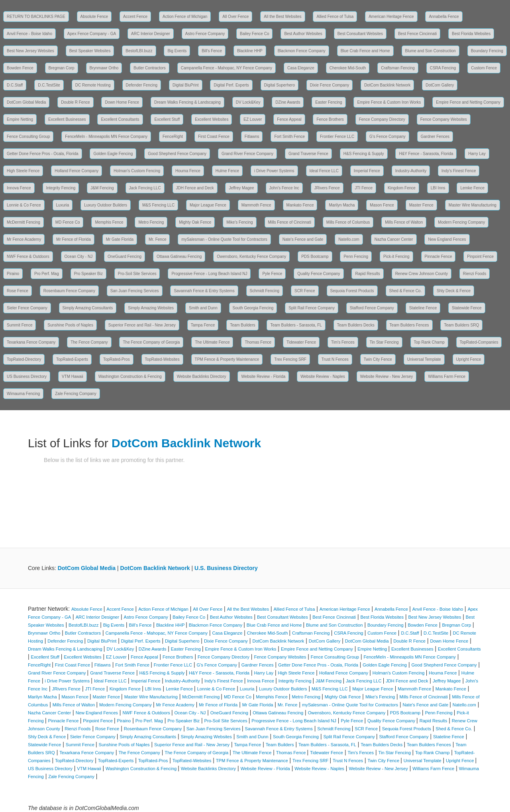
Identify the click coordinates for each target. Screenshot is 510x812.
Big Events (177, 51)
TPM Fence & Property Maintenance (227, 359)
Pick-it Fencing (396, 257)
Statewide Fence (467, 308)
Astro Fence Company (205, 34)
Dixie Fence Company (330, 85)
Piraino (13, 274)
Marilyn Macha (342, 205)
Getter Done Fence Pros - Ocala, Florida (43, 154)
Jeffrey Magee (241, 188)
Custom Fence (484, 68)
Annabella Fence (444, 17)
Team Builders (242, 325)
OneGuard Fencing (125, 257)
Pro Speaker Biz (88, 274)
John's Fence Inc (284, 188)
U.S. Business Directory (226, 568)
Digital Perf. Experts (231, 85)
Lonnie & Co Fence (24, 205)
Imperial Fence (367, 171)
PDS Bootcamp (315, 257)
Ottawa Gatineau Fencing (179, 257)
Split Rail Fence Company (312, 308)
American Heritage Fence (391, 17)
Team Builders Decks (356, 325)
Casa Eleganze (301, 68)
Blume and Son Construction (431, 51)
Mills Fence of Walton (404, 222)
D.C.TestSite (49, 85)
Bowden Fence (20, 68)
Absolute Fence (94, 17)
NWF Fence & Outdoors (28, 257)
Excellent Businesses (67, 119)
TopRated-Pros (117, 359)
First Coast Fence (214, 137)
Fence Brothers (330, 119)
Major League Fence (208, 205)
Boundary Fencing (487, 51)
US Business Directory (27, 377)
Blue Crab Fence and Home (365, 51)
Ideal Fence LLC (324, 171)
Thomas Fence (258, 342)
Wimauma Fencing (23, 394)
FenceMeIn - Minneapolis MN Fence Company (106, 137)
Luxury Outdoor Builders (106, 205)
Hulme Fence (227, 171)
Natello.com (349, 239)
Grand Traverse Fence (308, 154)
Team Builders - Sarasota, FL (296, 325)
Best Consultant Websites (360, 34)
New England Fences (447, 239)
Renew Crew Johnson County (422, 274)
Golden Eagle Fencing (113, 154)
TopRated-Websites (162, 359)
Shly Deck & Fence (454, 291)
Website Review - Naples (323, 377)
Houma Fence (188, 171)
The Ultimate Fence (212, 342)
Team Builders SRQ (461, 325)
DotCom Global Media (26, 102)
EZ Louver (253, 119)
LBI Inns (438, 188)
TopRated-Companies (479, 342)
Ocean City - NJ (79, 257)
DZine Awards (288, 102)
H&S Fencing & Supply (364, 154)
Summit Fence (20, 325)
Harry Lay (477, 154)
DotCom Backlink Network (387, 85)
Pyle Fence (272, 274)
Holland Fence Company (76, 171)
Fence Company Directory (382, 119)
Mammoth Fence (256, 205)
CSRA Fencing (443, 68)
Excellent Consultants (120, 119)
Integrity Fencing (61, 188)
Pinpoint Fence (480, 257)
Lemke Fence (472, 188)
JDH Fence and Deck (195, 188)
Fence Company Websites (444, 119)
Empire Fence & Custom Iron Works (389, 102)
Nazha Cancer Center (394, 239)
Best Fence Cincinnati (417, 34)
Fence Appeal (289, 119)
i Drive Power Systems (274, 171)
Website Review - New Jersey (387, 377)
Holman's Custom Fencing (137, 171)
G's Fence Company (387, 137)
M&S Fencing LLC (158, 205)
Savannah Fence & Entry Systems (204, 291)
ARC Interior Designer (151, 34)
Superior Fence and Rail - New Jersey (142, 325)
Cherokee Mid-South (348, 68)
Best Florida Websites (471, 34)
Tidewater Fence (301, 342)
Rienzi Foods (475, 274)
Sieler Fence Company (27, 308)
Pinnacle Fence (438, 257)
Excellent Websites (212, 119)
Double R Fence (75, 102)
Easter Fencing (329, 102)
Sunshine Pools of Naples (70, 325)
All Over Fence (235, 17)
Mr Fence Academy (24, 239)
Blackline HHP (250, 51)
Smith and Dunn (203, 308)
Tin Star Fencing (384, 342)
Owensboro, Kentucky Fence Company (251, 257)
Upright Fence (469, 359)
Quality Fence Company (319, 274)
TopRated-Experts (72, 359)
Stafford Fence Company (372, 308)
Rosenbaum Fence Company (69, 291)
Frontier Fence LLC (337, 137)
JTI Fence (364, 188)
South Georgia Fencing (253, 308)
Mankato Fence (300, 205)
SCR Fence (305, 291)
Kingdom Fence (402, 188)
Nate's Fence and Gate (303, 239)
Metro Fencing (151, 222)
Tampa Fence (203, 325)
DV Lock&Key (248, 102)
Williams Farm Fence (447, 377)
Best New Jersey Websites (30, 51)
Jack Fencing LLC (145, 188)
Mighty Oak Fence (195, 222)
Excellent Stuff (167, 119)
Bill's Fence (212, 51)
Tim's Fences (343, 342)
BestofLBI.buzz (139, 51)
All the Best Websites (282, 17)
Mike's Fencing (239, 222)
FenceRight (173, 137)
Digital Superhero (280, 85)
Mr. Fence (157, 239)
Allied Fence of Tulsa (335, 17)
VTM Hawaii (73, 377)
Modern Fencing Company (461, 222)
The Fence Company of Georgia (151, 342)
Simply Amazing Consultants (88, 308)
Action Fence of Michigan (185, 17)
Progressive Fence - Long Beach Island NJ (209, 274)
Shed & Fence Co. (406, 291)
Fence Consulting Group (28, 137)
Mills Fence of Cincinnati (290, 222)
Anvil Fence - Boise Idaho (29, 34)
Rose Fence (18, 291)
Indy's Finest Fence (459, 171)
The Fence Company (89, 342)
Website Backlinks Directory (202, 377)
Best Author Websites (303, 34)
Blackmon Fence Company (302, 51)
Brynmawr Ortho (104, 68)
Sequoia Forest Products (352, 291)
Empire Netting (20, 119)
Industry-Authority (411, 171)
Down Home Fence (122, 102)
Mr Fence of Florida (74, 239)
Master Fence (421, 205)
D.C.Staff (15, 85)
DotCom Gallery (440, 85)
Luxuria (63, 205)
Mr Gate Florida (120, 239)
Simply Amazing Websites (151, 308)
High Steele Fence (23, 171)
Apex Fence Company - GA (92, 34)
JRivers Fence (327, 188)
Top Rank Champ (429, 342)
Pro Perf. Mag (47, 274)
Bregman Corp (62, 68)
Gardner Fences (435, 137)
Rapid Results (367, 274)
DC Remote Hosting (93, 85)
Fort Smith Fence (289, 137)
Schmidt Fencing (265, 291)
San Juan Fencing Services (135, 291)
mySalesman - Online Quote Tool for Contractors (224, 239)
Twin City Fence (378, 359)
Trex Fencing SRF (290, 359)
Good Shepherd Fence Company (177, 154)
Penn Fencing (356, 257)
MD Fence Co (68, 222)
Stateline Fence (423, 308)
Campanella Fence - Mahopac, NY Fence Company (227, 68)
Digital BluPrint (186, 85)
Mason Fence (382, 205)
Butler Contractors (150, 68)
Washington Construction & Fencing (130, 377)
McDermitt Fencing (24, 222)
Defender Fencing (142, 85)
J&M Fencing (102, 188)
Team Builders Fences (409, 325)
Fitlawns (252, 137)
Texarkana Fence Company (31, 342)
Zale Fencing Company (76, 394)
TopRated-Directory (24, 359)
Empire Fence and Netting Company (468, 102)
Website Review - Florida (263, 377)
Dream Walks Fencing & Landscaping (187, 102)
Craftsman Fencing (398, 68)
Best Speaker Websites (90, 51)
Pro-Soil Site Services (137, 274)
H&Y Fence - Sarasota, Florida (426, 154)
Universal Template (424, 359)
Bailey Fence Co (254, 34)
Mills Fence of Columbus (348, 222)
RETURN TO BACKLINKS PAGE (36, 17)
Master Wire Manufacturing (473, 205)
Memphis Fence (109, 222)
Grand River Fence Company (247, 154)
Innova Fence (19, 188)
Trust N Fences (335, 359)
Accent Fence (135, 17)
